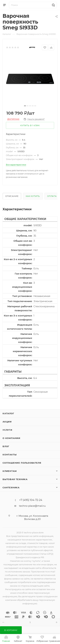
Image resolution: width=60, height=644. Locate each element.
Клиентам (10, 471)
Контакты (10, 455)
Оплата (52, 196)
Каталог (8, 413)
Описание (12, 196)
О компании (11, 438)
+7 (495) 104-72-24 (31, 500)
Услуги (7, 430)
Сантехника (11, 487)
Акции (7, 422)
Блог (6, 446)
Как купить (33, 196)
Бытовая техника (15, 479)
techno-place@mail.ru (32, 506)
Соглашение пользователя (22, 463)
